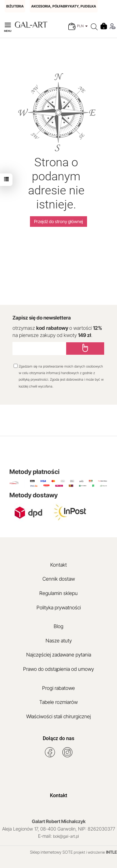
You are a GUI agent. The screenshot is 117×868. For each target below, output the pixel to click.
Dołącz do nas (58, 738)
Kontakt (58, 565)
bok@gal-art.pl (66, 836)
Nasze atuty (59, 641)
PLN (82, 26)
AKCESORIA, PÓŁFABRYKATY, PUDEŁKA (64, 6)
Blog (58, 626)
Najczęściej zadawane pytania (59, 655)
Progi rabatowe (58, 688)
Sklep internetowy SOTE (51, 852)
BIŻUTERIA (15, 6)
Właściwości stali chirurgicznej (58, 716)
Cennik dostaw (59, 579)
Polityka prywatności (59, 607)
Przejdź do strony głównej (58, 221)
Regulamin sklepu (58, 593)
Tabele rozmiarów (58, 702)
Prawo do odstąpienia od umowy (58, 669)
